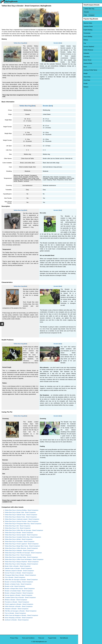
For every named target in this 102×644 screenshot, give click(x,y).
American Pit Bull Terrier (86, 70)
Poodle (81, 83)
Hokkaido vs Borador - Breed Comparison (17, 609)
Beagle (81, 73)
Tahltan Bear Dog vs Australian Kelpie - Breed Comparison (21, 557)
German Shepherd (84, 47)
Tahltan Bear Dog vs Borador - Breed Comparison (19, 533)
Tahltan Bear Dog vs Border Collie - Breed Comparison (20, 512)
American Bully (83, 63)
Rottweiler (82, 53)
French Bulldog (83, 36)
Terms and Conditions (28, 638)
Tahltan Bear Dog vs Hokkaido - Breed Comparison (19, 551)
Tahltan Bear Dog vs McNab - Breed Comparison (19, 539)
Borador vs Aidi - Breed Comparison (15, 586)
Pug (80, 43)
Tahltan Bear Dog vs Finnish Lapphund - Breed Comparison (22, 544)
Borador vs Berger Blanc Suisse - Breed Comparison (20, 589)
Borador (56, 43)
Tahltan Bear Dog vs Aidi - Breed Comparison (18, 526)
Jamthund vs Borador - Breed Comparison (17, 620)
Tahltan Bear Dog (19, 43)
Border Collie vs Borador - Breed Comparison (18, 566)
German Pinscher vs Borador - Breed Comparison (19, 573)
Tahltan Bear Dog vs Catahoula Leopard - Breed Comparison (22, 519)
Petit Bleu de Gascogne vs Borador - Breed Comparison (21, 611)
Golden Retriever (84, 50)
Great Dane (82, 80)
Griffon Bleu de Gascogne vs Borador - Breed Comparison (21, 580)
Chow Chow (83, 77)
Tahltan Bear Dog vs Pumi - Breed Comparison (18, 555)
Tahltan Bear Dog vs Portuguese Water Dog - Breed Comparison (23, 524)
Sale (25, 43)
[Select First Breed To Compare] (90, 9)
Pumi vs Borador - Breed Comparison (15, 613)
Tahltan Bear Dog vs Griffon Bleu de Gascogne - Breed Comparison (24, 530)
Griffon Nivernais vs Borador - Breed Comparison (19, 606)
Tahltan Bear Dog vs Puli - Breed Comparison (18, 528)
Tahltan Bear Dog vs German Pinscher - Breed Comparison (22, 521)
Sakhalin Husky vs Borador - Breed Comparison (18, 568)
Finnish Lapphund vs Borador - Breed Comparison (19, 604)
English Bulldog (84, 30)
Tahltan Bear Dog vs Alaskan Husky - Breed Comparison (21, 517)
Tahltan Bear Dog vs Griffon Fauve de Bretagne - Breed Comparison (24, 559)
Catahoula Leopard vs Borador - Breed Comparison (19, 571)
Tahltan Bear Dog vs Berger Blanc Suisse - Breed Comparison (22, 546)
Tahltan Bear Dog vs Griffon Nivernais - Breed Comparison (21, 548)
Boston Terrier (83, 60)
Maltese (81, 40)
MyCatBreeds (64, 638)
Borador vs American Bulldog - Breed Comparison (19, 582)
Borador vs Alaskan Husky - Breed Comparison (18, 584)
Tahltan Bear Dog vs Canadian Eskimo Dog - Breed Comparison (23, 537)
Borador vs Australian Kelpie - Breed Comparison (19, 591)
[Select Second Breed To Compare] (90, 12)
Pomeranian (83, 33)
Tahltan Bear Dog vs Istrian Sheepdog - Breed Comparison (21, 564)
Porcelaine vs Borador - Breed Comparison (17, 602)
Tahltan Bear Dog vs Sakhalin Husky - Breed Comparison (21, 515)
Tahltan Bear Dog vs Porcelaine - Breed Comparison (20, 542)
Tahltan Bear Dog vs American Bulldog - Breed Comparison (22, 510)
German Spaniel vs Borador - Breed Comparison (19, 595)
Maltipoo (82, 87)
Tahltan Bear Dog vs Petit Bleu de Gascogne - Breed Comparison (23, 553)
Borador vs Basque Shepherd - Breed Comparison (19, 593)
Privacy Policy (14, 638)
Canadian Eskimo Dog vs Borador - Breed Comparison (20, 598)
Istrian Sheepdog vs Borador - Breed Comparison (19, 618)
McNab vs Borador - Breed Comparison (16, 600)
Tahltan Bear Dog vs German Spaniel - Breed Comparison (21, 535)
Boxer (81, 67)
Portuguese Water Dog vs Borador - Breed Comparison (20, 575)
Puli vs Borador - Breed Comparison (15, 577)
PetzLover (41, 638)
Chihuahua (82, 57)
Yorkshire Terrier (84, 26)
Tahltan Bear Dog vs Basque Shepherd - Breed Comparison (22, 562)
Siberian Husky (83, 23)
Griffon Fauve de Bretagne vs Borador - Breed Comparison (21, 615)
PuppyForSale (52, 638)
